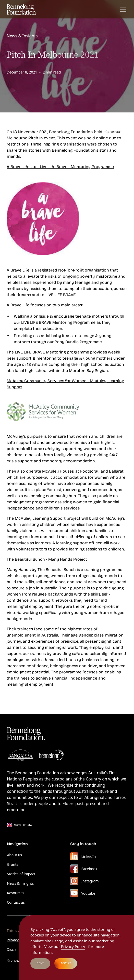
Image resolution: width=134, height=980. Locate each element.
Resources (15, 893)
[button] (122, 9)
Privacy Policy (18, 940)
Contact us (16, 902)
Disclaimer (15, 949)
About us (14, 855)
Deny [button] (40, 963)
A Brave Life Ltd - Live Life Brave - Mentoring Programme (60, 167)
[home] (22, 9)
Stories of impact (21, 874)
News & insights (20, 883)
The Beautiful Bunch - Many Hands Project (47, 559)
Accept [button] (66, 963)
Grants (13, 864)
